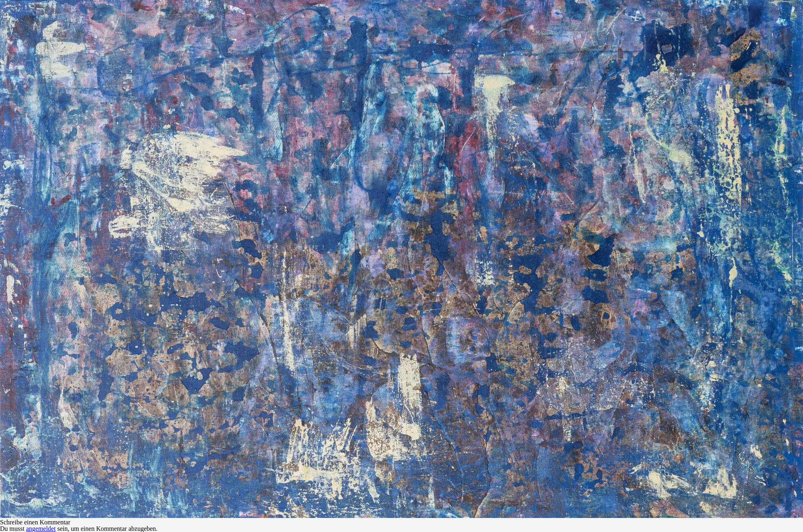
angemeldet (41, 529)
